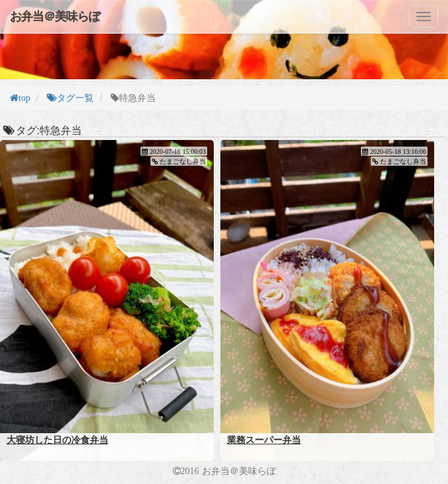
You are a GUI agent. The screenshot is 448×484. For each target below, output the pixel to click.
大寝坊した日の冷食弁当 (57, 440)
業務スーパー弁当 (264, 440)
